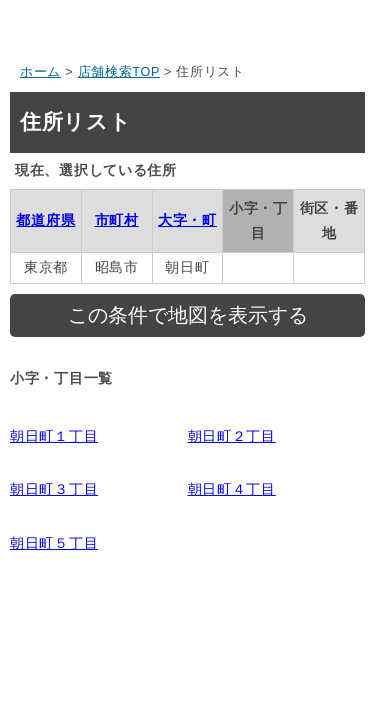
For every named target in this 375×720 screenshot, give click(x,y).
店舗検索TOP (119, 72)
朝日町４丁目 (232, 489)
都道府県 (45, 220)
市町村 (117, 220)
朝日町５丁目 (54, 543)
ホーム (40, 72)
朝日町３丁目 (54, 489)
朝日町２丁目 (232, 436)
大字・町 (187, 220)
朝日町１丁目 (54, 436)
